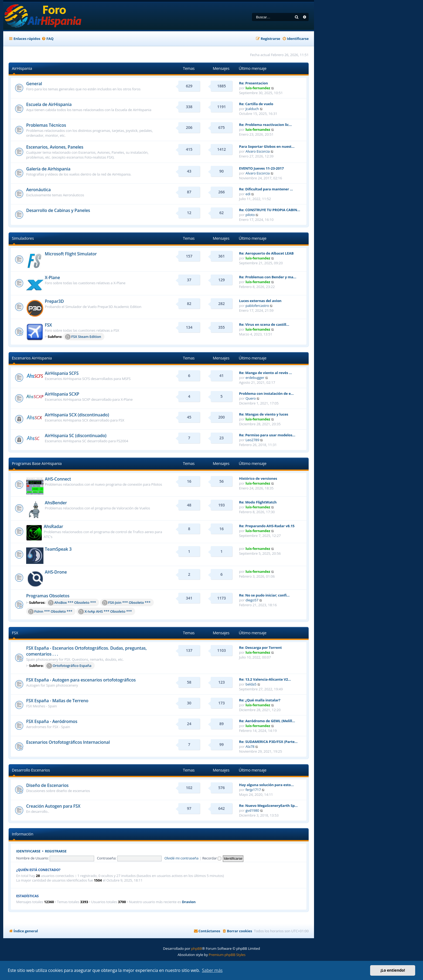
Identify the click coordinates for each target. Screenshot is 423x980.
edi (248, 194)
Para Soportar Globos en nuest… (267, 146)
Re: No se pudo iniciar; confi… (264, 595)
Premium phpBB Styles (227, 955)
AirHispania (22, 68)
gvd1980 (252, 810)
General (34, 84)
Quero (251, 398)
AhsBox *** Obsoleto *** (72, 603)
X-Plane (52, 277)
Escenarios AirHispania (32, 358)
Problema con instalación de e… (266, 393)
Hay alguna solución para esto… (266, 785)
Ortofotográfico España (69, 666)
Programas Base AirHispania (37, 463)
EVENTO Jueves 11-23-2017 (261, 168)
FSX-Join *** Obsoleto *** (126, 603)
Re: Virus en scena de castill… (264, 324)
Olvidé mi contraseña (181, 858)
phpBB (196, 948)
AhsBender (56, 503)
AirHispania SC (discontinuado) (76, 436)
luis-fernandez (258, 88)
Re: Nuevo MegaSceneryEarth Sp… (268, 806)
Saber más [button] (212, 970)
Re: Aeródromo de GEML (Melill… (267, 721)
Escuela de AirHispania (49, 104)
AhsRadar (53, 526)
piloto (250, 215)
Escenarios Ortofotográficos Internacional (68, 742)
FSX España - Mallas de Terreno (57, 701)
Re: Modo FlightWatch (258, 502)
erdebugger (255, 378)
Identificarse (28, 851)
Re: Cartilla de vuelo (256, 104)
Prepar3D (54, 301)
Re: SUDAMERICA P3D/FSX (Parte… (268, 742)
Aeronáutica (38, 190)
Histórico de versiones (258, 478)
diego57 (252, 600)
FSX (48, 325)
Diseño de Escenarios (47, 785)
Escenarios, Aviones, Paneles (55, 147)
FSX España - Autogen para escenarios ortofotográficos (81, 680)
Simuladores (23, 238)
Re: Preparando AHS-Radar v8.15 (267, 526)
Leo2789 (252, 440)
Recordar (212, 858)
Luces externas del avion (260, 301)
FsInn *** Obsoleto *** (50, 612)
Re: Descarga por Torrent (260, 647)
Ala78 (250, 746)
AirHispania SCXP (62, 394)
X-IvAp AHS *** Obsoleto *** (105, 612)
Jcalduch (252, 109)
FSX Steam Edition (83, 337)
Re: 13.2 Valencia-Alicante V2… (265, 679)
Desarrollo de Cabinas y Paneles (58, 210)
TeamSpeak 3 (58, 549)
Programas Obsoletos (48, 596)
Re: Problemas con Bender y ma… (268, 277)
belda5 (251, 684)
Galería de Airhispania (48, 169)
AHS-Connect (58, 479)
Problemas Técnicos (46, 125)
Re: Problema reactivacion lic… (265, 125)
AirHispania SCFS (62, 373)
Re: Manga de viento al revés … (265, 373)
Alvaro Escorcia (258, 151)
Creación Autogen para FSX (53, 806)
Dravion (189, 902)
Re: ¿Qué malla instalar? (260, 700)
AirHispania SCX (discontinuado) (77, 415)
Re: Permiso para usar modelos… (267, 435)
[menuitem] (47, 39)
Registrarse (56, 851)
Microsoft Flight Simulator (71, 254)
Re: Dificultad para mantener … (266, 189)
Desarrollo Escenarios (31, 770)
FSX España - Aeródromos (52, 721)
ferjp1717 (253, 790)
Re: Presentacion (253, 83)
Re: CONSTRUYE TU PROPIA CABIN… (270, 210)
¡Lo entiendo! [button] (393, 970)
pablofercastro (257, 306)
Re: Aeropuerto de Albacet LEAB (266, 253)
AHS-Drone (56, 572)
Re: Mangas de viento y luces (264, 414)
